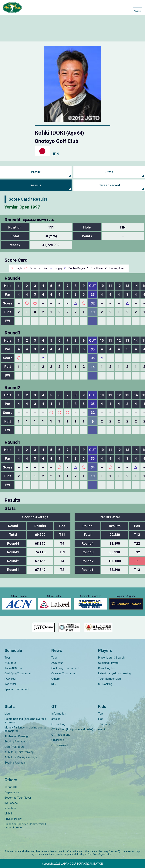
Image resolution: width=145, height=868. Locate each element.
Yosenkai (10, 684)
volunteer (10, 808)
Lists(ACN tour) (14, 747)
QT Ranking (105, 684)
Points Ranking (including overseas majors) (25, 721)
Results (36, 185)
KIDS (54, 684)
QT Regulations (61, 735)
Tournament (106, 724)
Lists (8, 714)
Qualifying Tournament (19, 673)
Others (56, 679)
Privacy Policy (13, 819)
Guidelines (58, 740)
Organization (12, 792)
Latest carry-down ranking (114, 673)
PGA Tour (10, 679)
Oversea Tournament (64, 673)
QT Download (60, 745)
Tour (7, 658)
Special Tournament (17, 689)
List (100, 719)
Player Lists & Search (111, 658)
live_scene (11, 803)
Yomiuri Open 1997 (22, 207)
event (102, 729)
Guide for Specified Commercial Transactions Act (25, 826)
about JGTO (12, 787)
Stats (109, 172)
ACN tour (10, 663)
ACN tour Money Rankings (21, 757)
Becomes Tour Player (18, 798)
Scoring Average (15, 741)
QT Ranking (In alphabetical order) (72, 729)
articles (56, 719)
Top (101, 714)
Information (59, 714)
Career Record (109, 185)
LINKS (8, 814)
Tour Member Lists (110, 679)
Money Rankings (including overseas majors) (25, 729)
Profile (36, 172)
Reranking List (107, 668)
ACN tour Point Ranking (19, 752)
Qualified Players (108, 663)
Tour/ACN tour (14, 668)
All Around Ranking (16, 736)
